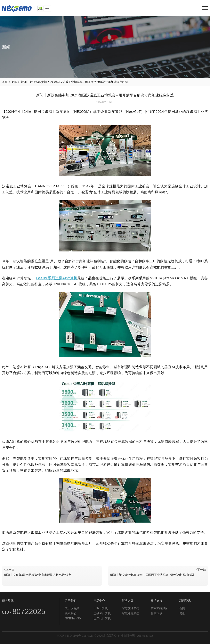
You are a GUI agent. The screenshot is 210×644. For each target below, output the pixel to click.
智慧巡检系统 (131, 613)
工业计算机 (101, 608)
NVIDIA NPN (73, 619)
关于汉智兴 (72, 608)
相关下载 (156, 613)
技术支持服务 (159, 608)
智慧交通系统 (131, 608)
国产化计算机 (102, 619)
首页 (5, 82)
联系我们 (71, 613)
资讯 (182, 613)
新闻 (14, 82)
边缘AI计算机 (102, 613)
